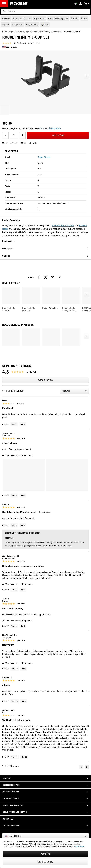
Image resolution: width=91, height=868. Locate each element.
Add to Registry (29, 143)
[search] (45, 11)
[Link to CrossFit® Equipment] (58, 19)
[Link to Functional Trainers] (22, 19)
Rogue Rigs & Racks (16, 32)
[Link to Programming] (32, 25)
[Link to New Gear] (6, 19)
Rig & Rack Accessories (34, 32)
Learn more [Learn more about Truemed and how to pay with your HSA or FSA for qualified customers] (55, 128)
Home (5, 32)
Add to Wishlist (10, 143)
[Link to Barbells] (75, 19)
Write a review (33, 43)
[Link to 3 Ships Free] (17, 25)
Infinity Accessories (52, 32)
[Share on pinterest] (52, 277)
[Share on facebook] (39, 277)
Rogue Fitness (44, 157)
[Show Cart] (86, 4)
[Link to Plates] (84, 19)
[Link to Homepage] (19, 4)
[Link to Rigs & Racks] (40, 19)
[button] (4, 11)
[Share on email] (59, 277)
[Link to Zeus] (45, 25)
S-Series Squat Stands (63, 226)
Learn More (79, 846)
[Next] (87, 767)
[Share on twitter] (46, 277)
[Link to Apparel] (5, 25)
